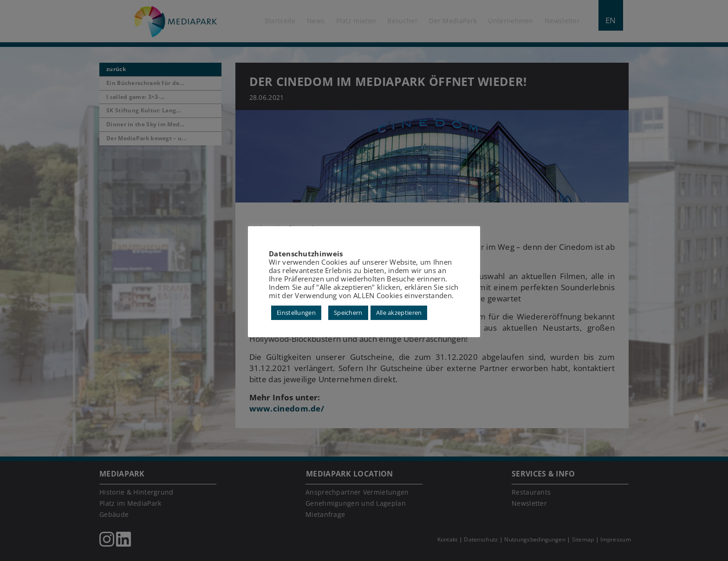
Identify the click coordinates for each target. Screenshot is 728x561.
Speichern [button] (348, 313)
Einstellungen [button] (296, 313)
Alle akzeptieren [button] (399, 313)
